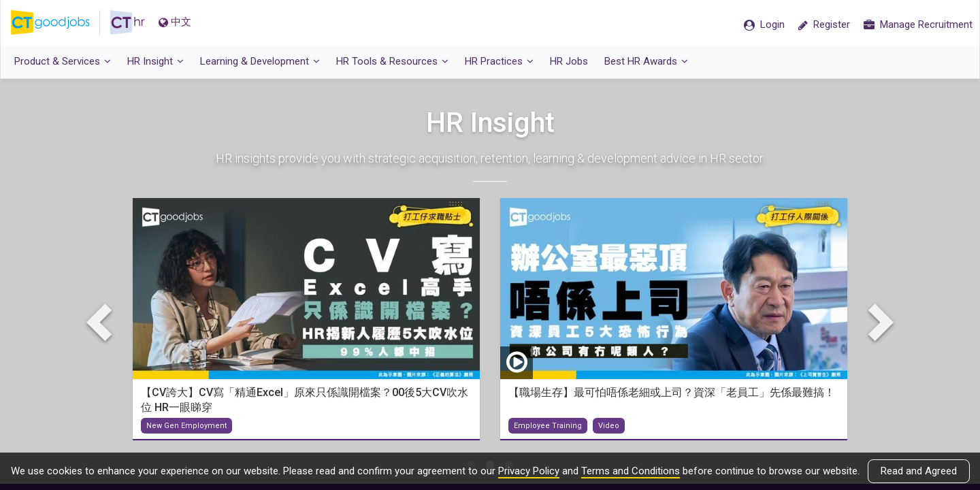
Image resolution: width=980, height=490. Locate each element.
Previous (102, 322)
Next (878, 322)
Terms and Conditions (631, 471)
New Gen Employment (186, 426)
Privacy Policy (529, 471)
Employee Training (548, 426)
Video (609, 426)
